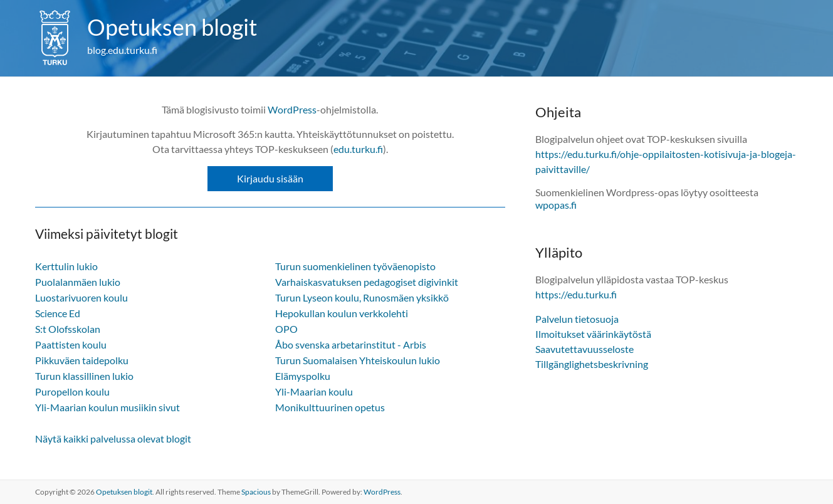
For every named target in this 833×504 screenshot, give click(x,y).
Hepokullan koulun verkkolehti (342, 313)
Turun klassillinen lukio (84, 376)
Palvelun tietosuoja (577, 319)
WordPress (292, 109)
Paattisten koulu (71, 344)
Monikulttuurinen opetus (330, 407)
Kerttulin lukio (66, 266)
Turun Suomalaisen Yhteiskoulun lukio (358, 360)
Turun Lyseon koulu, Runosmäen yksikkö (362, 297)
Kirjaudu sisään (270, 178)
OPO (286, 329)
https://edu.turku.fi (576, 294)
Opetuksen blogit (172, 27)
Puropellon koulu (72, 391)
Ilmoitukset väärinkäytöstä (593, 334)
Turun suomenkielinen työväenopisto (355, 266)
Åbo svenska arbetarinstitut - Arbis (351, 344)
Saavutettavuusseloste (584, 349)
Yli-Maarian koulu (314, 391)
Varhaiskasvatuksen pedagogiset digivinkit (367, 282)
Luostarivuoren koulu (81, 297)
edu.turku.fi (358, 149)
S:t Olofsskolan (68, 329)
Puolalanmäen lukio (78, 282)
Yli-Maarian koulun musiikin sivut (107, 407)
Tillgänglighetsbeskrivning (592, 364)
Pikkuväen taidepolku (82, 360)
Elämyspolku (303, 376)
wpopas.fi (556, 205)
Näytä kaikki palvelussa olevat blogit (113, 438)
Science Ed (58, 313)
